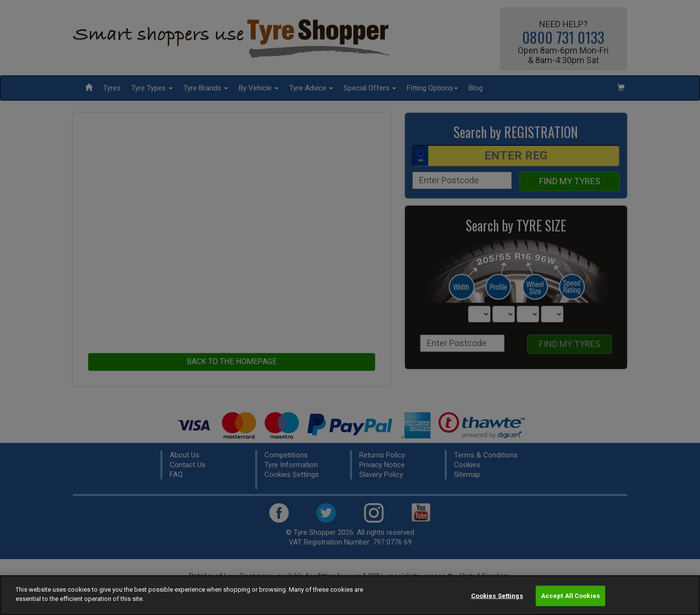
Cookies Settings (497, 596)
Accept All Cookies (570, 596)
